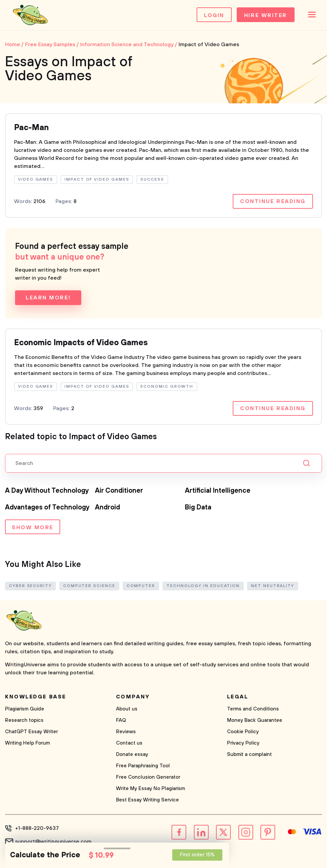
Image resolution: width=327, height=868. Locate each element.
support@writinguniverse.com (53, 842)
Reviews (126, 732)
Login (214, 15)
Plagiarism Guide (25, 709)
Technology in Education (203, 586)
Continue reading (273, 201)
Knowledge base (36, 697)
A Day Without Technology (47, 491)
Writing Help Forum (27, 743)
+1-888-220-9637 (37, 828)
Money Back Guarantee (255, 720)
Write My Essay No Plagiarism (150, 789)
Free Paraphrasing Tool (143, 766)
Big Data (198, 508)
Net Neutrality (273, 586)
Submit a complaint (249, 754)
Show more (33, 527)
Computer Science (89, 586)
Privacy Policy (243, 743)
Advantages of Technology (47, 508)
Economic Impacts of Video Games (81, 343)
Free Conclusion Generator (148, 777)
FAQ (121, 720)
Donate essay (132, 754)
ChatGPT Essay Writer (31, 732)
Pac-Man (31, 128)
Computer (141, 586)
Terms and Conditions (253, 709)
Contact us (129, 743)
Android (107, 508)
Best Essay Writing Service (147, 800)
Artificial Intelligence (218, 491)
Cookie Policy (243, 732)
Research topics (24, 720)
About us (127, 709)
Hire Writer (266, 15)
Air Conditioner (119, 491)
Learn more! (48, 298)
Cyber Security (30, 586)
